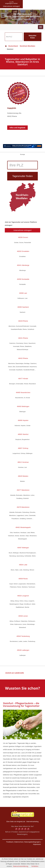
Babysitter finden (33, 37)
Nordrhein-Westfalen (27, 46)
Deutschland (11, 46)
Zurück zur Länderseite (15, 673)
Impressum (37, 844)
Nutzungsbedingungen (32, 842)
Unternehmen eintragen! (22, 230)
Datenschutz (19, 842)
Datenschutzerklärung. (21, 866)
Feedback (10, 842)
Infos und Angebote (17, 128)
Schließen (35, 866)
